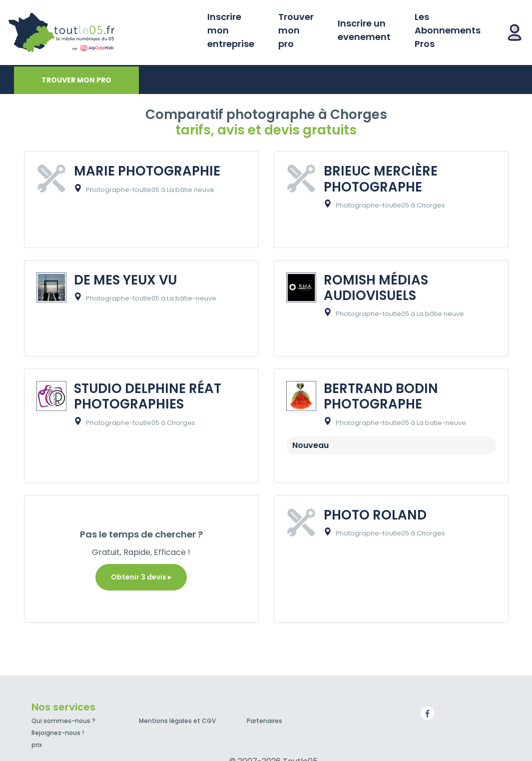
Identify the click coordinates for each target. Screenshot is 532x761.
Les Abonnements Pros (448, 30)
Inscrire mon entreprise (231, 30)
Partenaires (265, 721)
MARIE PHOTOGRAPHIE (147, 171)
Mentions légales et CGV (177, 721)
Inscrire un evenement (364, 30)
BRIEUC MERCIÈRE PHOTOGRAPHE (381, 179)
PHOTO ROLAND (375, 515)
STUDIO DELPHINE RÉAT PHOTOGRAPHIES (148, 396)
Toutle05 (100, 32)
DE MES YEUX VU (125, 280)
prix (37, 745)
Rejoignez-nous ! (58, 733)
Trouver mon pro (296, 30)
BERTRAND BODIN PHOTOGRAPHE (381, 396)
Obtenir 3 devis (141, 577)
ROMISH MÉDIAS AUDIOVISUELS (376, 288)
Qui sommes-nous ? (63, 721)
